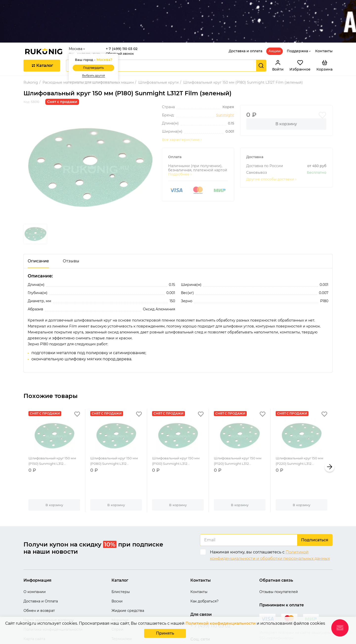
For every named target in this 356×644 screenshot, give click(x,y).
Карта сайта (34, 609)
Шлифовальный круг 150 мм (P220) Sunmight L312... (301, 434)
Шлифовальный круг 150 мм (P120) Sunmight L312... (239, 434)
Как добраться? (204, 572)
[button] (330, 437)
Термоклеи (122, 609)
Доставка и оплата (245, 21)
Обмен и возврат (39, 581)
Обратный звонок (122, 24)
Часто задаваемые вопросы (49, 591)
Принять (165, 634)
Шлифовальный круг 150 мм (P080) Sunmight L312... (116, 434)
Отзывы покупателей (279, 562)
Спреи (117, 600)
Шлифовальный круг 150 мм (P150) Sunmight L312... (54, 434)
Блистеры (121, 562)
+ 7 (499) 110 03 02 (124, 19)
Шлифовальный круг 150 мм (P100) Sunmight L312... (178, 434)
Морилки (120, 591)
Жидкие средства (128, 581)
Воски (117, 572)
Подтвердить (95, 38)
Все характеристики (182, 110)
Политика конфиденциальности (53, 600)
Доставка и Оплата (41, 572)
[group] (90, 138)
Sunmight (225, 86)
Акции (275, 21)
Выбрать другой (96, 46)
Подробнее (180, 145)
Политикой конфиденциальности (220, 624)
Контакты (324, 21)
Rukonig (31, 53)
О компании (35, 562)
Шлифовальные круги (158, 53)
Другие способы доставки (272, 150)
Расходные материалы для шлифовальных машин (88, 53)
